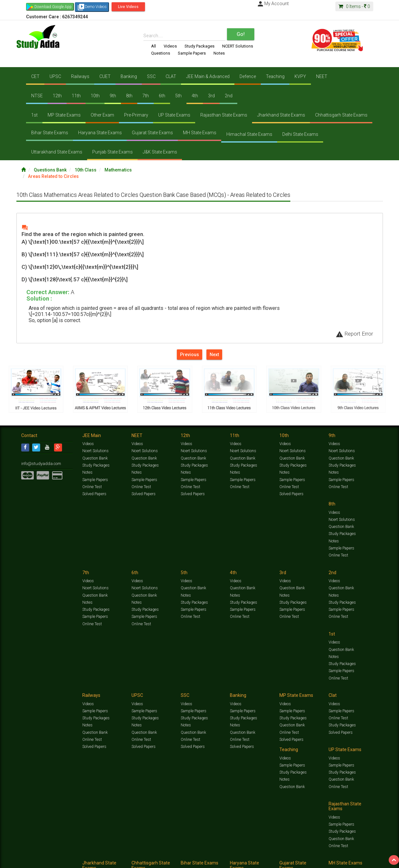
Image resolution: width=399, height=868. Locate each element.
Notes (219, 53)
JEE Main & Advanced (208, 76)
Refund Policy (252, 861)
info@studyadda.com (40, 465)
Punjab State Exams (113, 152)
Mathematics (118, 170)
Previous (190, 355)
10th (95, 96)
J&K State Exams (160, 152)
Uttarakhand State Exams (57, 152)
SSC (151, 76)
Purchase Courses (181, 861)
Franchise (206, 861)
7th (146, 96)
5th (178, 96)
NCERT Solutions (238, 46)
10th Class (86, 170)
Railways (80, 76)
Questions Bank (50, 170)
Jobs (46, 861)
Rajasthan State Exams (224, 115)
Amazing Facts (342, 854)
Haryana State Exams (100, 133)
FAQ (131, 861)
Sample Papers (192, 53)
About (58, 861)
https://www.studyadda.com (83, 854)
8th (129, 96)
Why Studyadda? (112, 861)
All (154, 46)
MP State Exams (64, 115)
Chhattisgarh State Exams (341, 115)
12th (57, 96)
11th (76, 96)
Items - (354, 6)
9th (113, 96)
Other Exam (102, 115)
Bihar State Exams (50, 133)
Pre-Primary (136, 115)
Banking (129, 76)
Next (214, 355)
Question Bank (95, 459)
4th (195, 96)
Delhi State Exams (300, 134)
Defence (248, 76)
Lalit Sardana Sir (150, 861)
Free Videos (365, 854)
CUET (105, 76)
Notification (87, 861)
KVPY (300, 76)
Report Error (354, 334)
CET (35, 76)
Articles (321, 854)
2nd (229, 96)
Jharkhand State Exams (281, 115)
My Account (273, 4)
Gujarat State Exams (152, 133)
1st (34, 115)
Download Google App (53, 7)
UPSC (55, 76)
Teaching (275, 76)
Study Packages (199, 46)
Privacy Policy (228, 861)
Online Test (92, 487)
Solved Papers (94, 495)
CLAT (171, 76)
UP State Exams (174, 115)
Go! (241, 34)
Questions (161, 53)
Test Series (158, 854)
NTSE (37, 96)
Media (70, 861)
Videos (170, 46)
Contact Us (31, 861)
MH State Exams (200, 133)
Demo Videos (92, 7)
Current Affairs (300, 854)
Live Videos (128, 7)
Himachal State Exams (249, 134)
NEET (322, 76)
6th (162, 96)
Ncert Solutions (95, 452)
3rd (211, 96)
